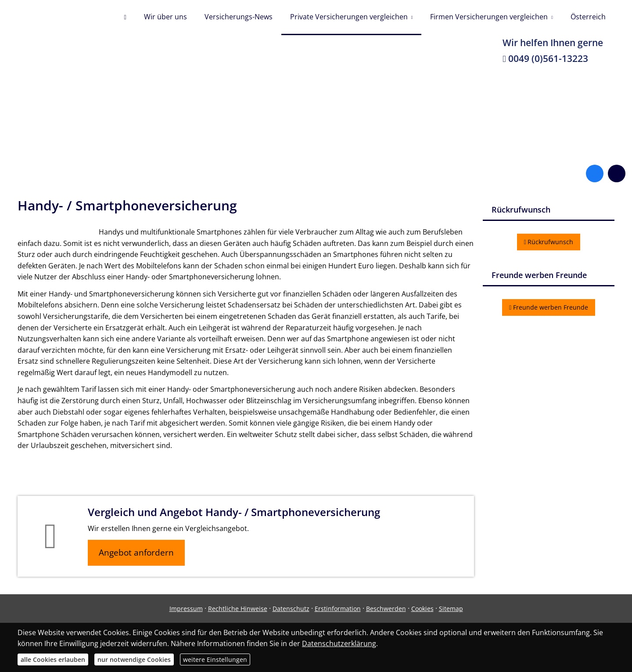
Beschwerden (386, 609)
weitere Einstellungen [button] (215, 659)
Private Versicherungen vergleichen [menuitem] (349, 17)
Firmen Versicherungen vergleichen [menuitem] (489, 17)
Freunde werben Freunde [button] (549, 307)
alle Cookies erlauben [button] (53, 659)
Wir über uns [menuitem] (165, 17)
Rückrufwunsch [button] (549, 242)
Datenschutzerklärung (339, 643)
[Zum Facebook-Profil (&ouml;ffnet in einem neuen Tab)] (595, 173)
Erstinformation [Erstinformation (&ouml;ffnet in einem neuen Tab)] (338, 609)
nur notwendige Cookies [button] (134, 659)
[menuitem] (125, 18)
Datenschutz (291, 609)
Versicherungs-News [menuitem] (239, 17)
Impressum (186, 609)
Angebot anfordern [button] (136, 553)
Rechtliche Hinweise (238, 609)
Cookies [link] (422, 609)
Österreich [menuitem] (588, 17)
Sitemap (451, 609)
